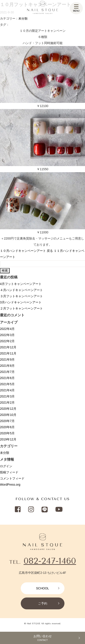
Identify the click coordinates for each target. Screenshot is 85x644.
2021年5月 (7, 384)
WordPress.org (10, 485)
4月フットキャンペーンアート (21, 284)
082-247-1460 (50, 561)
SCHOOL (42, 588)
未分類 (23, 18)
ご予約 (43, 603)
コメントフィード (12, 478)
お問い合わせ (42, 638)
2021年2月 (7, 402)
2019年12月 (8, 439)
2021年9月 (7, 360)
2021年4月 (7, 390)
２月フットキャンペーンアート (21, 308)
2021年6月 (7, 378)
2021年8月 (7, 366)
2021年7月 (7, 372)
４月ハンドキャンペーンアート (21, 290)
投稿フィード (9, 472)
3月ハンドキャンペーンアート (21, 302)
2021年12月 (8, 347)
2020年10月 (8, 415)
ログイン (6, 466)
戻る (50, 251)
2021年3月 (7, 396)
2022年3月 (7, 335)
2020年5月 (7, 433)
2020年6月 (7, 427)
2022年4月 (7, 329)
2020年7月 (7, 421)
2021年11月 (8, 353)
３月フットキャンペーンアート (21, 296)
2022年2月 (7, 341)
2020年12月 (8, 409)
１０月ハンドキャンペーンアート (23, 251)
